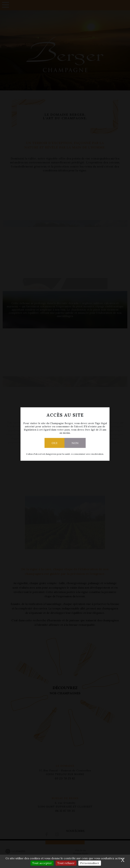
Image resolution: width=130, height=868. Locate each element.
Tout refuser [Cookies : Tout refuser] (66, 863)
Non (75, 443)
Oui (54, 443)
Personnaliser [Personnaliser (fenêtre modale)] (90, 863)
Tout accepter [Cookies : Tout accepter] (42, 863)
